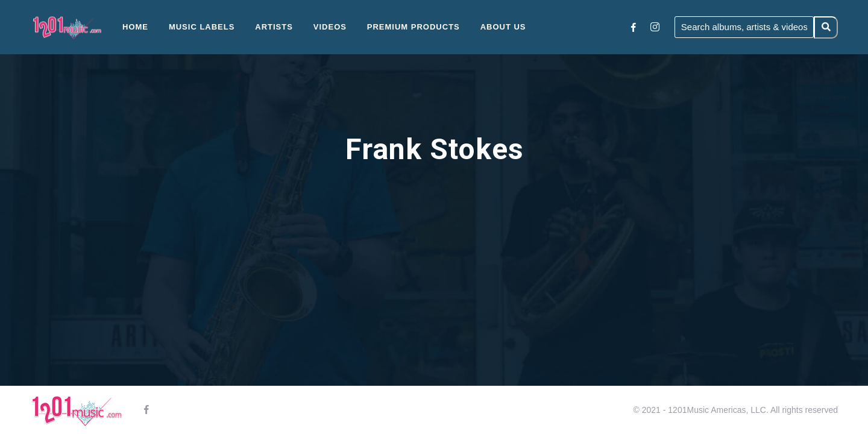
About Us (503, 27)
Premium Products (414, 27)
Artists (274, 27)
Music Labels (202, 27)
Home (135, 27)
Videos (330, 27)
